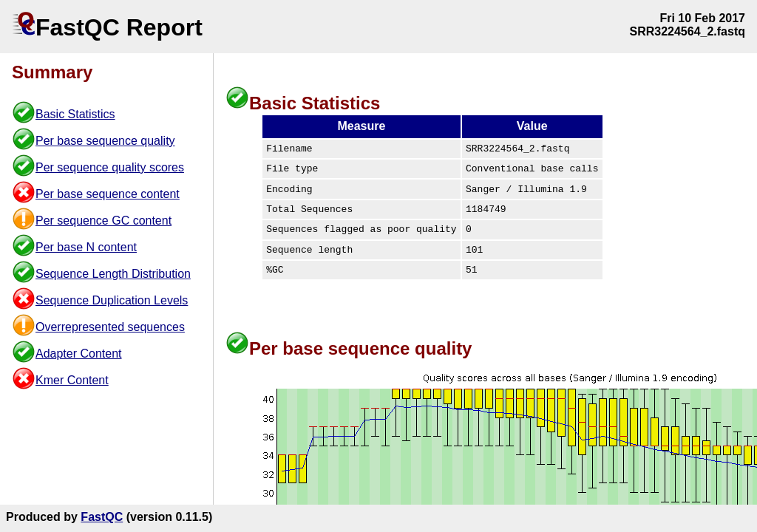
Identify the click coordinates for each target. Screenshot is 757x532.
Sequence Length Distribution (113, 274)
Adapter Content (79, 354)
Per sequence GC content (103, 221)
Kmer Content (72, 380)
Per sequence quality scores (110, 167)
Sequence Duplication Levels (112, 300)
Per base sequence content (108, 194)
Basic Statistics (75, 114)
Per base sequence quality (105, 141)
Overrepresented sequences (110, 327)
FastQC (102, 517)
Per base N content (86, 247)
